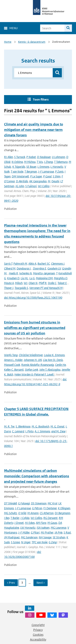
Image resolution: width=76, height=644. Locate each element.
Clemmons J (58, 264)
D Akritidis (22, 181)
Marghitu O (61, 278)
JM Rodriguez (12, 537)
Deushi (55, 181)
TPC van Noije (40, 542)
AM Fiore (41, 523)
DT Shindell (10, 503)
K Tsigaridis (19, 167)
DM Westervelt (20, 176)
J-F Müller (24, 532)
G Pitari (35, 532)
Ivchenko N (26, 273)
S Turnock (20, 157)
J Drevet (19, 523)
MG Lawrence (58, 528)
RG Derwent (50, 518)
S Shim (57, 176)
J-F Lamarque (46, 171)
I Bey (7, 518)
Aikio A (32, 264)
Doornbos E (40, 268)
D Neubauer (44, 157)
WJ (26, 283)
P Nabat (31, 157)
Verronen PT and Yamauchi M (46, 288)
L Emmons (43, 167)
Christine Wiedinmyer (31, 355)
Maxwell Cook (12, 365)
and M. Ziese (58, 431)
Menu (13, 28)
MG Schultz (11, 513)
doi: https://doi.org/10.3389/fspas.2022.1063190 (33, 298)
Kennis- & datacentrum (32, 42)
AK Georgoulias (38, 181)
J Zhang (48, 162)
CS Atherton (47, 513)
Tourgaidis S (21, 288)
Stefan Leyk (32, 370)
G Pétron (37, 508)
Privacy (38, 630)
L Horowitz (57, 167)
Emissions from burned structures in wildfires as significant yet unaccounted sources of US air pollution (35, 328)
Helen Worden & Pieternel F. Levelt (34, 374)
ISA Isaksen (43, 528)
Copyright (38, 625)
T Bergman (31, 171)
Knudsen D (13, 278)
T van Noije (17, 171)
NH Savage (45, 537)
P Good (47, 176)
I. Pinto (29, 431)
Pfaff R (43, 283)
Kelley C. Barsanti (14, 370)
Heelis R (13, 273)
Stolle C (52, 283)
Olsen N (33, 283)
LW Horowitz (28, 528)
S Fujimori (31, 186)
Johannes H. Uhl (33, 360)
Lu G (32, 278)
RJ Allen (9, 157)
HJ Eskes (30, 523)
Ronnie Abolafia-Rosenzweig (38, 365)
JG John (20, 186)
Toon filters (41, 99)
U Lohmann (58, 157)
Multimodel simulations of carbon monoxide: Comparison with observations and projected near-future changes (37, 476)
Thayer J (9, 288)
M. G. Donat (57, 426)
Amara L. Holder (13, 360)
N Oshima (17, 162)
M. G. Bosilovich (40, 426)
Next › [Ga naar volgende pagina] (41, 583)
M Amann (33, 513)
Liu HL (24, 278)
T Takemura (61, 162)
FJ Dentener (50, 508)
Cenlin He (60, 365)
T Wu (40, 162)
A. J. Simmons (42, 431)
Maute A (9, 283)
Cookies (38, 635)
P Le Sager (36, 176)
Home (8, 42)
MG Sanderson (29, 537)
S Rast (67, 532)
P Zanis (59, 171)
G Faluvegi (24, 503)
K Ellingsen (64, 508)
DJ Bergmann (62, 513)
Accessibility (38, 639)
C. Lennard (18, 431)
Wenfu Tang (11, 355)
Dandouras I (24, 268)
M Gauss (52, 523)
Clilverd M (10, 268)
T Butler (15, 518)
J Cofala (25, 518)
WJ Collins (44, 186)
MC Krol (52, 503)
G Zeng (53, 542)
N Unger (26, 542)
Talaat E (62, 283)
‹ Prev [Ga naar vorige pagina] (11, 583)
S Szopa (15, 542)
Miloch (19, 283)
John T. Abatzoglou (50, 370)
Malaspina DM (44, 278)
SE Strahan (59, 537)
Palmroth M (20, 264)
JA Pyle (58, 532)
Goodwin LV (54, 268)
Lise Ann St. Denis (53, 360)
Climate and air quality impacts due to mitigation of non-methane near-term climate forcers (34, 130)
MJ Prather (47, 532)
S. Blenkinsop (23, 426)
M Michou (30, 162)
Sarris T (8, 264)
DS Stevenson (39, 503)
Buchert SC (44, 264)
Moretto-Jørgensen (44, 273)
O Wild (22, 513)
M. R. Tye (9, 426)
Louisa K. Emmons (54, 355)
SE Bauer (31, 167)
